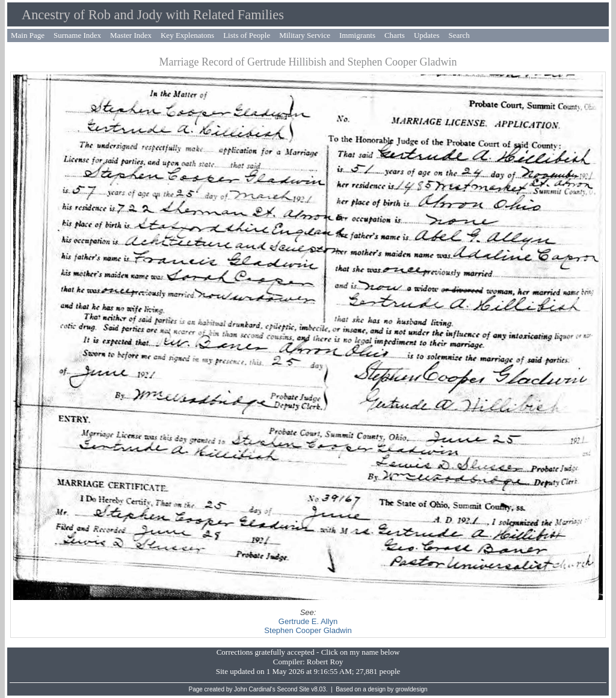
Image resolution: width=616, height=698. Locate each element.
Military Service (305, 35)
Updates (427, 35)
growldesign (411, 689)
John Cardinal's (255, 689)
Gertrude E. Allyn (308, 621)
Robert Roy (325, 662)
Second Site (294, 689)
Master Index (131, 35)
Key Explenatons (187, 35)
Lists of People (247, 35)
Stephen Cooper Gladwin (308, 630)
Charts (395, 35)
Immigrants (357, 35)
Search (459, 35)
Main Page (28, 35)
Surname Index (77, 35)
